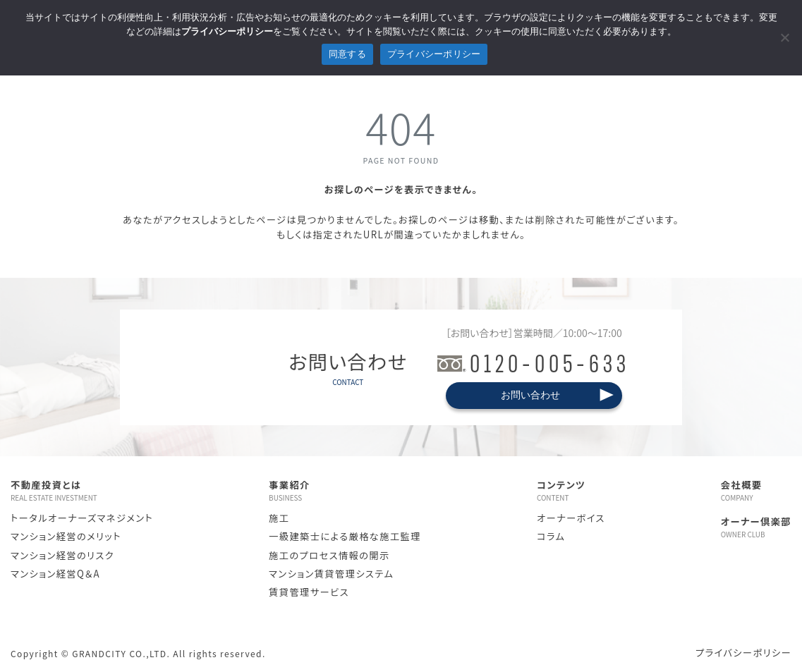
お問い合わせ (530, 395)
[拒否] (784, 37)
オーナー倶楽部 (756, 527)
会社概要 (756, 491)
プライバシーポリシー (743, 653)
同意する (347, 54)
